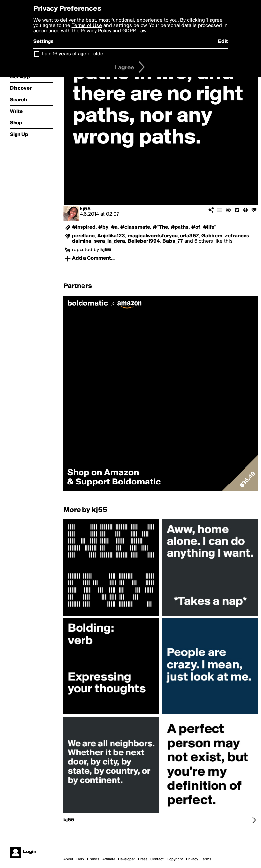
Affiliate (109, 859)
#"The (160, 227)
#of (196, 227)
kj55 (85, 209)
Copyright (175, 859)
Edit (223, 42)
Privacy (192, 859)
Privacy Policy (96, 31)
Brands (93, 859)
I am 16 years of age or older (73, 54)
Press (143, 859)
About (68, 859)
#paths (180, 227)
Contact (157, 859)
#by (103, 227)
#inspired (84, 227)
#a (114, 227)
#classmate (135, 227)
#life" (210, 227)
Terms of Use (87, 26)
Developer (127, 859)
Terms (206, 859)
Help (80, 859)
